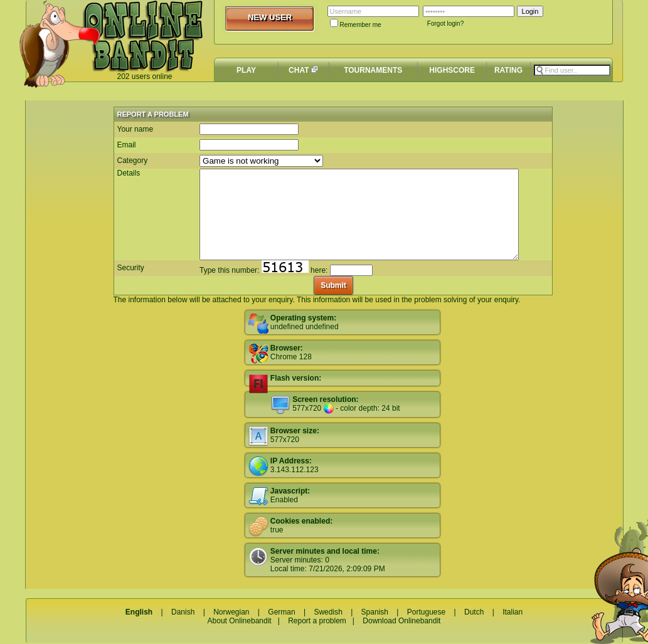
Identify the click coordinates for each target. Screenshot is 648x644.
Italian (513, 612)
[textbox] (572, 70)
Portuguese (426, 612)
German (281, 612)
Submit (333, 285)
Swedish (328, 612)
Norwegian (231, 612)
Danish (183, 612)
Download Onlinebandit (401, 621)
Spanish (375, 612)
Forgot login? (445, 24)
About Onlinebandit (240, 621)
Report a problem (317, 621)
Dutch (474, 612)
